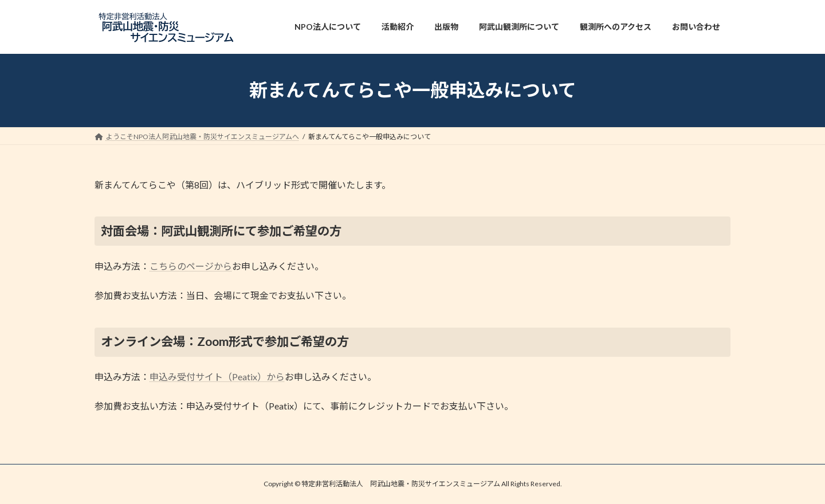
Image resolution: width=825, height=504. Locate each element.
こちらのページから (191, 266)
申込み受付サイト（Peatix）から (217, 377)
